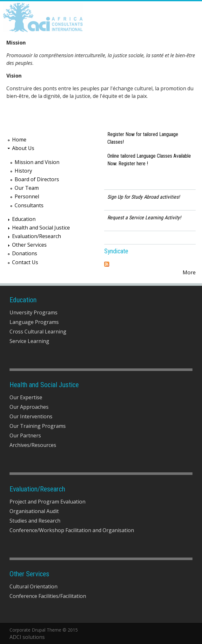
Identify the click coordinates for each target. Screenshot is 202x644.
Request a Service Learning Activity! (144, 218)
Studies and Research (35, 521)
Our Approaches (29, 407)
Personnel (27, 196)
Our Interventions (31, 416)
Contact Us (25, 262)
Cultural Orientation (34, 586)
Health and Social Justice (41, 228)
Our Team (27, 188)
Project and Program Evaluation (47, 502)
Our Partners (25, 435)
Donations (25, 253)
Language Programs (34, 322)
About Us (23, 148)
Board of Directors (37, 179)
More (189, 272)
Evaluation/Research (37, 236)
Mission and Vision (37, 162)
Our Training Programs (38, 426)
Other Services (29, 245)
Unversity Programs (34, 312)
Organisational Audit (34, 511)
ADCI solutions (27, 637)
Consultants (29, 205)
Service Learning (29, 341)
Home (19, 140)
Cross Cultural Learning (38, 332)
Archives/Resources (33, 445)
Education (24, 219)
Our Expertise (26, 397)
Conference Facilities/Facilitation (48, 596)
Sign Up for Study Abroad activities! (144, 197)
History (23, 171)
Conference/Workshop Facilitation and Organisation (72, 530)
